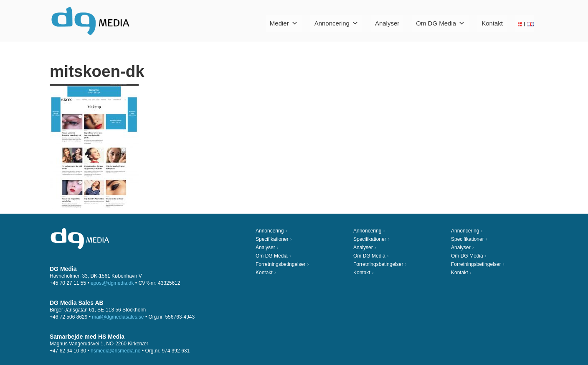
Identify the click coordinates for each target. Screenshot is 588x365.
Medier (284, 23)
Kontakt (492, 23)
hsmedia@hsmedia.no (116, 351)
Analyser (387, 23)
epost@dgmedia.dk (112, 283)
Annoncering (336, 23)
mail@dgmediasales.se (118, 317)
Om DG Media (440, 23)
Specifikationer (272, 239)
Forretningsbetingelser (280, 264)
